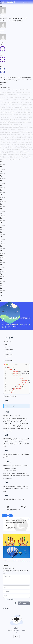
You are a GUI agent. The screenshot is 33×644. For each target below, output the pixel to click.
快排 (31, 155)
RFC (30, 92)
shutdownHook (23, 120)
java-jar (31, 150)
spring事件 (5, 115)
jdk (26, 155)
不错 (1, 45)
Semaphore (3, 155)
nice (1, 56)
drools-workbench (25, 142)
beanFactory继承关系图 (25, 122)
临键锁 (29, 137)
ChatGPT (25, 90)
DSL (13, 107)
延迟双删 (20, 110)
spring (5, 135)
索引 (29, 145)
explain (15, 145)
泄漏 (13, 102)
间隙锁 (4, 140)
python (13, 135)
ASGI (18, 127)
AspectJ (2, 117)
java (10, 160)
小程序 (6, 147)
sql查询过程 (8, 137)
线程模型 (11, 147)
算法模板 (11, 110)
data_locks (17, 102)
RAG (21, 90)
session (6, 160)
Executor (15, 125)
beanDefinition (14, 122)
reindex (17, 105)
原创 (3, 311)
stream (19, 147)
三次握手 (24, 97)
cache (16, 110)
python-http (23, 127)
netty (27, 92)
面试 (14, 92)
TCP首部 (12, 97)
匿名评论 (6, 568)
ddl (13, 137)
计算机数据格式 (28, 110)
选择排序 (13, 157)
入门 (17, 135)
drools (9, 135)
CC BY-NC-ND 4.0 (21, 528)
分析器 (24, 137)
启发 (13, 160)
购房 (27, 157)
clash (2, 120)
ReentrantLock (10, 155)
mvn (15, 150)
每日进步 (26, 150)
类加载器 (11, 115)
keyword (18, 107)
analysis (27, 102)
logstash (24, 115)
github (28, 115)
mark (1, 67)
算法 (21, 157)
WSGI (20, 125)
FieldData (9, 107)
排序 (24, 157)
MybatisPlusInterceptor (6, 127)
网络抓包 (14, 95)
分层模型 (8, 152)
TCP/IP (17, 152)
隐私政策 (11, 568)
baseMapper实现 (16, 132)
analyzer (2, 105)
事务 (16, 137)
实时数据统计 (26, 140)
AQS (28, 155)
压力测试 (18, 112)
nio (14, 100)
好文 (20, 152)
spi (24, 92)
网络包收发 (26, 100)
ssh (20, 115)
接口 (23, 132)
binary (10, 112)
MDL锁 (20, 137)
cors (16, 160)
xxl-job (23, 102)
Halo (19, 160)
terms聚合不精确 (10, 105)
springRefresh (19, 117)
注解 (26, 132)
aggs (21, 105)
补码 (14, 112)
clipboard (3, 92)
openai (7, 117)
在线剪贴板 (9, 92)
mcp (1, 90)
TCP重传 (25, 95)
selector (30, 97)
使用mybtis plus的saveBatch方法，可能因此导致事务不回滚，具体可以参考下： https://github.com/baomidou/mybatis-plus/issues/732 (16, 80)
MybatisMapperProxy (6, 132)
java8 (15, 147)
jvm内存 (3, 152)
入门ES (30, 105)
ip (30, 102)
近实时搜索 (24, 107)
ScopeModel (19, 92)
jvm (17, 120)
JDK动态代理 (20, 130)
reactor (2, 100)
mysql (26, 145)
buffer (6, 100)
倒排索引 (25, 105)
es (15, 115)
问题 (5, 145)
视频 (2, 150)
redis (17, 157)
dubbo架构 (10, 125)
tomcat (2, 160)
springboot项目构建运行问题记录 (15, 523)
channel (10, 100)
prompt (7, 90)
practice (6, 110)
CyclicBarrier (26, 152)
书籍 (8, 150)
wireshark (20, 95)
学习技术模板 (4, 112)
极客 (5, 150)
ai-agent (17, 90)
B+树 (22, 145)
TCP (29, 95)
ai (4, 90)
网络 (13, 152)
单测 (26, 135)
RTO (9, 95)
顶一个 (2, 33)
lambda (30, 147)
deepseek (12, 90)
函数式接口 (25, 147)
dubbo (14, 127)
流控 (19, 142)
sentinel (15, 142)
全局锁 (19, 140)
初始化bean (7, 122)
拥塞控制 (5, 95)
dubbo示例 (3, 125)
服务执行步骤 (11, 140)
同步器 (2, 157)
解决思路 (9, 145)
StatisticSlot (9, 142)
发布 (19, 145)
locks (9, 102)
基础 (18, 150)
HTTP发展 (18, 97)
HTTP (2, 97)
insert (6, 102)
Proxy (5, 130)
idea (30, 157)
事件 (18, 115)
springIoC (7, 120)
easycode (7, 157)
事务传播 (13, 120)
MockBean (21, 135)
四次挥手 (7, 97)
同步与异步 (19, 100)
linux (2, 102)
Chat (29, 90)
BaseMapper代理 (12, 130)
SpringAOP (12, 117)
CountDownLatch (19, 155)
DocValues (3, 107)
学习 (11, 150)
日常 (21, 150)
